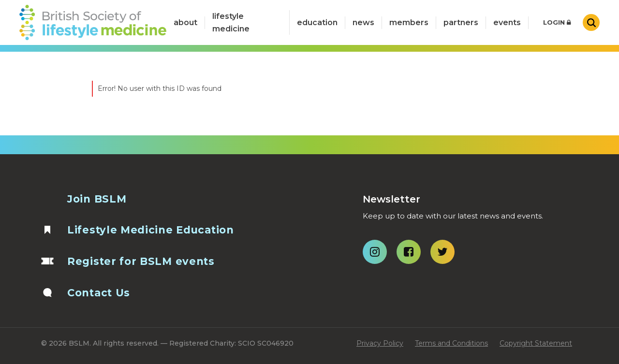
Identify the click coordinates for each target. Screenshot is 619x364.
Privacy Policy (380, 343)
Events (507, 22)
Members (409, 22)
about (185, 22)
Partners (461, 22)
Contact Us (99, 293)
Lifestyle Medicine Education (151, 230)
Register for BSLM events (141, 261)
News (363, 22)
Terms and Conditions (451, 343)
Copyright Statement (536, 343)
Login (557, 22)
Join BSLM (97, 199)
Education (317, 22)
